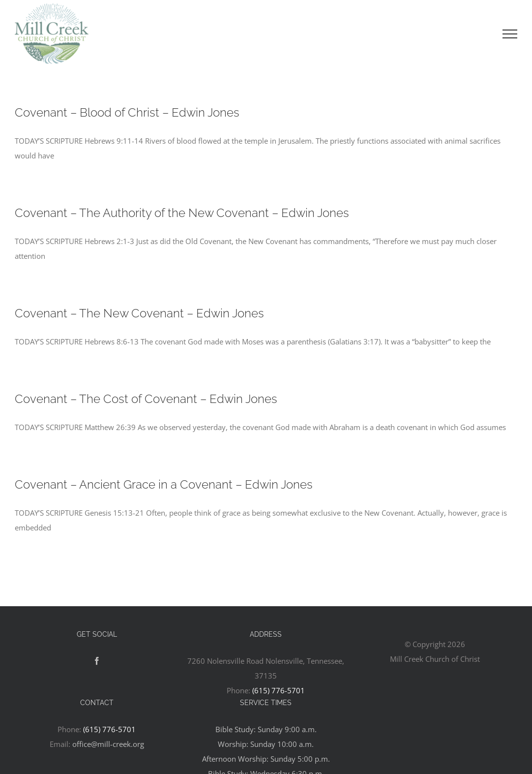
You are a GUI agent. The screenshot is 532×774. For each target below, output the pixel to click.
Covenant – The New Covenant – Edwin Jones (139, 313)
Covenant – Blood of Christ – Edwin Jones (127, 112)
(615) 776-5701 (279, 690)
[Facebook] (97, 661)
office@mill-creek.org (108, 744)
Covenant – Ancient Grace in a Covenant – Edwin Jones (164, 484)
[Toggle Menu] (510, 34)
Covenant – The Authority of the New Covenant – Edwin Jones (182, 213)
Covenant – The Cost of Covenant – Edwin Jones (146, 399)
